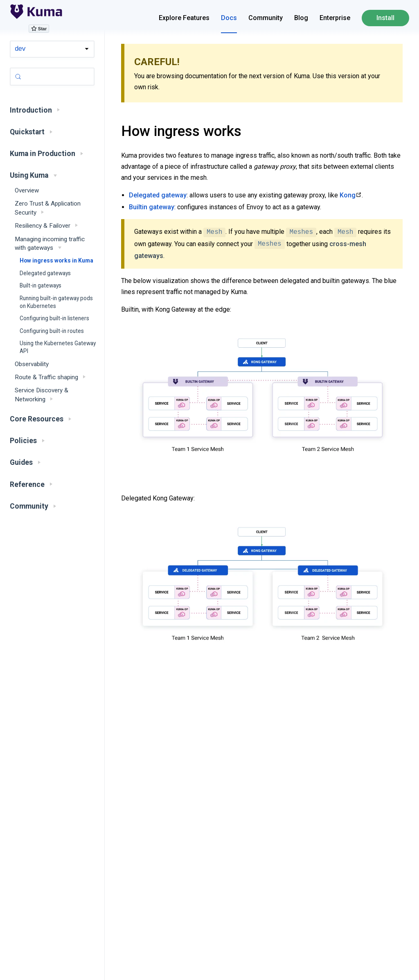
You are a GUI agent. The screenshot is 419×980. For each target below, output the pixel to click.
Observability (32, 364)
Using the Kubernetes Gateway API (58, 347)
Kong (348, 195)
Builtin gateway (152, 207)
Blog (301, 18)
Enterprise (335, 18)
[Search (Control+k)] (52, 77)
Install (385, 18)
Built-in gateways (41, 285)
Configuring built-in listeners (54, 318)
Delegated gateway (158, 195)
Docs (229, 18)
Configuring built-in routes (52, 331)
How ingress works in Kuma (56, 260)
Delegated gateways (45, 273)
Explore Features (184, 18)
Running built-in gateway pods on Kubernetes (56, 302)
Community (266, 18)
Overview (27, 190)
